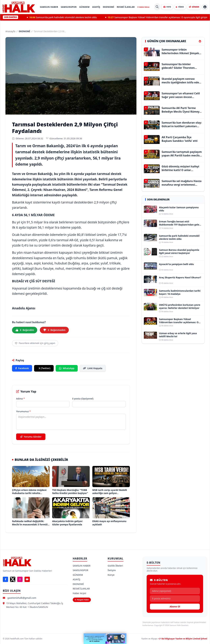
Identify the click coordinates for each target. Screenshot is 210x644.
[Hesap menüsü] (205, 7)
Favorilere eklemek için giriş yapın (35, 343)
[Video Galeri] (180, 7)
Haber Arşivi (79, 593)
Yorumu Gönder (31, 437)
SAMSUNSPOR (69, 7)
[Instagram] (20, 579)
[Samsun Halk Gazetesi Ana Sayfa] (19, 7)
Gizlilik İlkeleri (115, 566)
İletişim (112, 570)
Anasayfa (10, 31)
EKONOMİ (109, 7)
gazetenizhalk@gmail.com (22, 598)
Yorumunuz (23, 411)
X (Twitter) (45, 368)
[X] (13, 579)
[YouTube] (27, 579)
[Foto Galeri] (167, 7)
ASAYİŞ (96, 7)
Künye (111, 575)
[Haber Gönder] (194, 7)
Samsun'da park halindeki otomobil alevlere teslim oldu (70, 17)
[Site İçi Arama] (157, 7)
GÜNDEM (85, 7)
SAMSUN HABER (49, 7)
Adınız (20, 399)
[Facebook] (5, 579)
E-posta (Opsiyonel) (83, 399)
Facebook (22, 368)
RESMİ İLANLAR (126, 7)
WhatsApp (67, 368)
